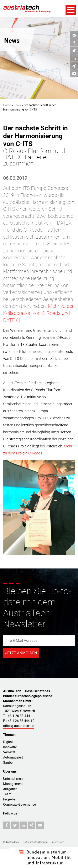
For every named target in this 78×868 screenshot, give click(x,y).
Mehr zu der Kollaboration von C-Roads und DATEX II (38, 313)
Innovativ (10, 747)
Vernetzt (9, 752)
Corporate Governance (19, 804)
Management (13, 784)
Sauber (8, 763)
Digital (8, 742)
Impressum (58, 842)
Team (7, 794)
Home (7, 105)
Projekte (9, 799)
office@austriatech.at (19, 726)
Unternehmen (13, 779)
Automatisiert (13, 757)
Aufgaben (10, 789)
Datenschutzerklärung (35, 842)
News (17, 105)
